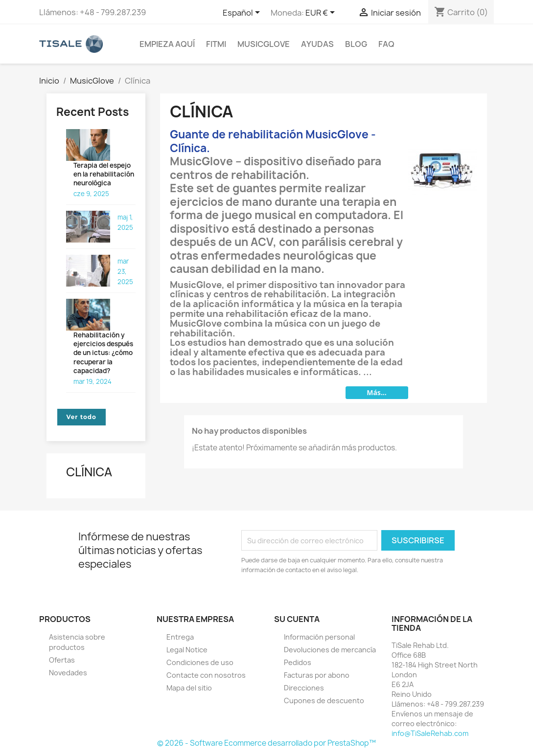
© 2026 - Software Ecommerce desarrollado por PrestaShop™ (266, 743)
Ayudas (317, 44)
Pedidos (298, 662)
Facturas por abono (317, 675)
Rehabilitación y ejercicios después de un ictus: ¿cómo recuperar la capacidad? (103, 353)
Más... (376, 392)
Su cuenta (297, 619)
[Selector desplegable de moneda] (322, 13)
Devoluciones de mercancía (330, 650)
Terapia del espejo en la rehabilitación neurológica (104, 174)
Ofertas (62, 660)
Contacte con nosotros (206, 675)
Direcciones (304, 688)
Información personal (319, 637)
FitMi (216, 44)
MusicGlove (264, 44)
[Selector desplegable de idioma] (243, 13)
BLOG (356, 44)
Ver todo (81, 417)
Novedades (68, 673)
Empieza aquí (167, 44)
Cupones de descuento (324, 700)
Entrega (180, 637)
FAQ (386, 44)
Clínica (89, 472)
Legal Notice (187, 650)
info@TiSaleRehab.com (430, 733)
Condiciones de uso (200, 662)
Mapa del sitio (189, 688)
